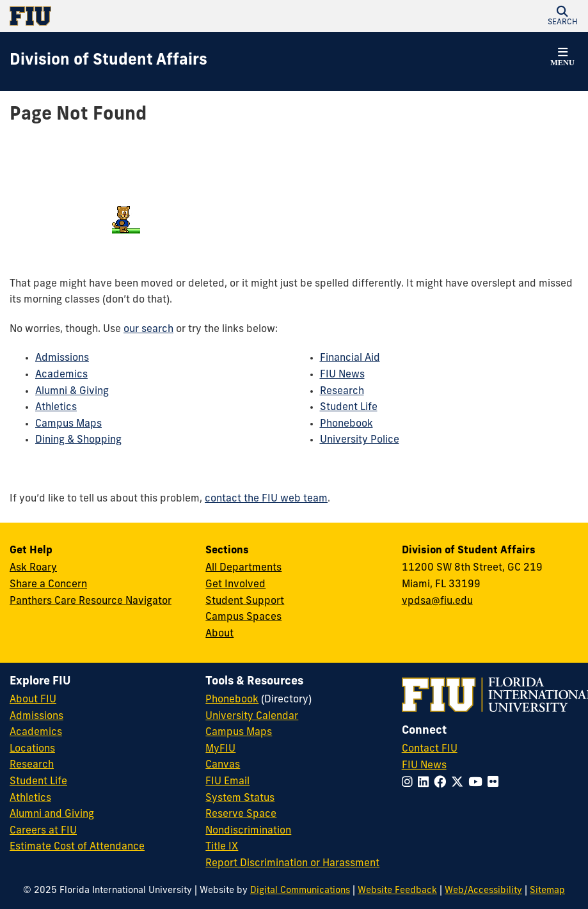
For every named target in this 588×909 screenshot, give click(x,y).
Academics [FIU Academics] (36, 732)
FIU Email (227, 782)
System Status (240, 798)
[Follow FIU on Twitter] (460, 783)
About (219, 634)
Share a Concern (48, 585)
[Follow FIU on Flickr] (496, 783)
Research (342, 391)
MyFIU (220, 749)
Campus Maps (68, 424)
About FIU (33, 700)
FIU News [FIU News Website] (424, 766)
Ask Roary (33, 568)
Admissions (62, 358)
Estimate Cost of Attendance (77, 847)
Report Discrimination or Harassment (292, 864)
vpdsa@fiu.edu (437, 601)
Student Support (245, 601)
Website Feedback (397, 891)
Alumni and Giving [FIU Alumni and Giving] (52, 814)
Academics (61, 375)
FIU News (342, 375)
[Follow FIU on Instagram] (410, 783)
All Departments (243, 568)
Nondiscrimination (248, 831)
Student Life (349, 407)
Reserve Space (241, 814)
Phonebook (346, 424)
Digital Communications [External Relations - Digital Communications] (300, 891)
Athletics (56, 407)
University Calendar (252, 716)
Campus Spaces (243, 617)
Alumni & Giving (72, 391)
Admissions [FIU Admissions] (36, 716)
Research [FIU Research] (32, 765)
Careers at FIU (43, 831)
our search (148, 329)
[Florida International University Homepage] (152, 16)
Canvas (223, 765)
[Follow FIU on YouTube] (478, 783)
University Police (360, 440)
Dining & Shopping (78, 440)
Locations (32, 749)
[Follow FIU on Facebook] (442, 783)
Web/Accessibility (483, 891)
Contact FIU (430, 749)
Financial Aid (350, 358)
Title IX (222, 847)
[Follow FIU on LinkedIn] (426, 783)
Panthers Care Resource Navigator (91, 601)
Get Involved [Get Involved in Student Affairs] (235, 585)
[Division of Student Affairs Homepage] (108, 61)
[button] (562, 16)
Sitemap (547, 891)
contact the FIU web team (266, 499)
